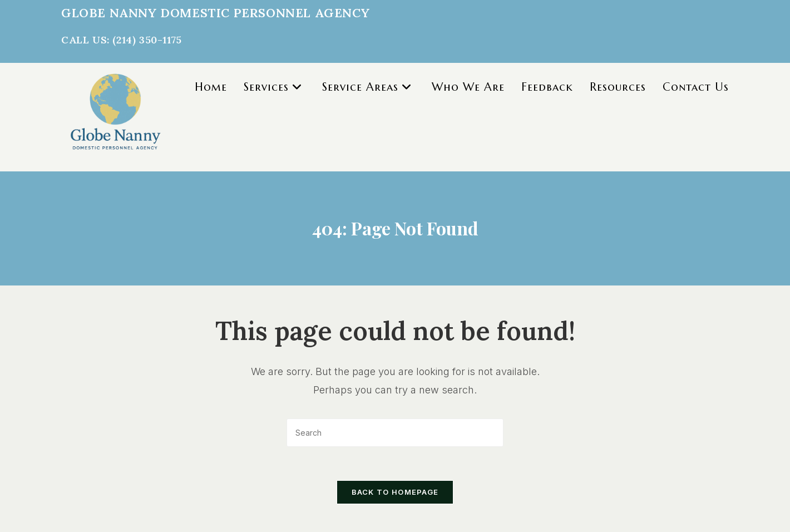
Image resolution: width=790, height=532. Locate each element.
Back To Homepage (395, 492)
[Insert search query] (395, 433)
